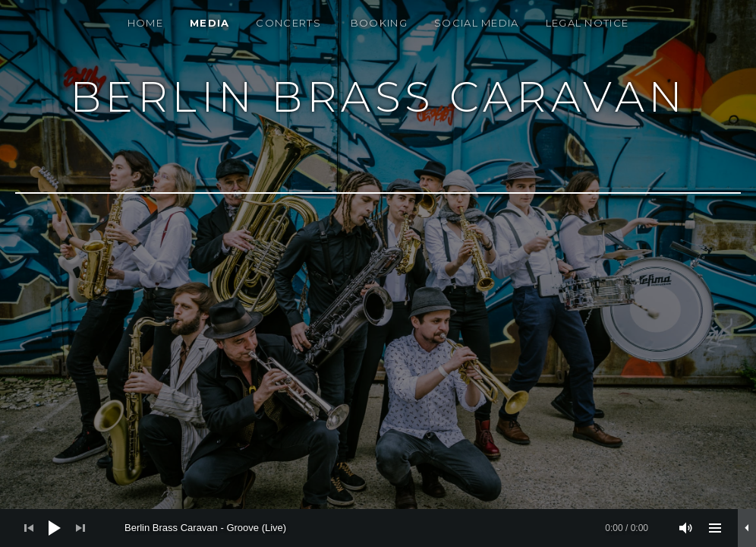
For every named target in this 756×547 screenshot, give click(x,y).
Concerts (288, 23)
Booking (379, 23)
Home (145, 23)
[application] (378, 528)
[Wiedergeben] (55, 528)
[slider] (386, 528)
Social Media (477, 23)
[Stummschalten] (686, 528)
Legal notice (587, 23)
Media (210, 23)
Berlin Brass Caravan (378, 97)
